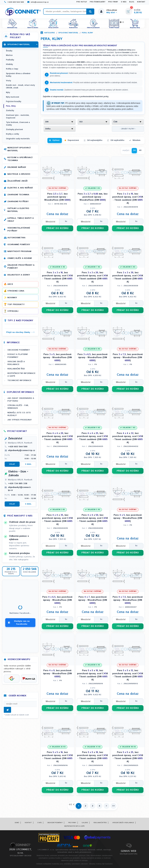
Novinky (12, 298)
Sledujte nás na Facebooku (19, 623)
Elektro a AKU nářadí (20, 188)
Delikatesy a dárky (19, 275)
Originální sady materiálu (18, 139)
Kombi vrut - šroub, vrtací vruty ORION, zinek (20, 87)
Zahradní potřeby (18, 202)
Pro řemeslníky (97, 2)
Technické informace (19, 380)
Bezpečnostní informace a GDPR (21, 375)
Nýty (8, 93)
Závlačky (10, 111)
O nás (124, 2)
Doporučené (73, 140)
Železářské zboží (17, 181)
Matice (9, 55)
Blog (132, 2)
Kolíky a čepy (12, 69)
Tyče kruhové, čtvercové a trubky (18, 124)
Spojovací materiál (68, 33)
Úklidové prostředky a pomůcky (21, 267)
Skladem (136, 140)
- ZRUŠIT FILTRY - (128, 129)
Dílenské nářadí (17, 167)
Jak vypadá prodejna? (20, 420)
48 (140, 150)
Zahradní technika (18, 195)
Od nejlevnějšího (95, 140)
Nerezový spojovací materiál (19, 149)
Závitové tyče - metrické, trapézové (18, 117)
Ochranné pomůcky (19, 245)
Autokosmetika (16, 238)
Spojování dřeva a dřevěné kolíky (18, 75)
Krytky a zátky (12, 134)
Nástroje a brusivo (19, 174)
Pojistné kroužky (14, 102)
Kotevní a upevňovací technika (20, 159)
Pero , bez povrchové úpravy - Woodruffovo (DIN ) (57, 197)
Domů (17, 823)
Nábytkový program (19, 251)
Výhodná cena (16, 291)
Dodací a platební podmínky (18, 356)
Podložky (10, 60)
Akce (10, 284)
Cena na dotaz (57, 214)
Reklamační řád (16, 369)
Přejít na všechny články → (20, 332)
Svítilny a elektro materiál (18, 210)
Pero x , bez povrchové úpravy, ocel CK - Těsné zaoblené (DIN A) (128, 198)
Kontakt (141, 2)
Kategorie (50, 33)
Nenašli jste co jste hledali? (19, 414)
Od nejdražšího (117, 140)
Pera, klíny (87, 33)
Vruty (8, 81)
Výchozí (56, 140)
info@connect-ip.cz (38, 2)
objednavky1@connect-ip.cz (20, 489)
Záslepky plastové (14, 130)
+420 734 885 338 (18, 484)
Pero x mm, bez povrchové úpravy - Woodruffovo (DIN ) (93, 197)
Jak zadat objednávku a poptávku (21, 400)
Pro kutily (82, 2)
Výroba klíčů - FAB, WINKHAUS (18, 407)
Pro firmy (113, 2)
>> (113, 806)
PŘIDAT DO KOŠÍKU (57, 228)
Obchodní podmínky (19, 350)
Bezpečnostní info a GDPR (74, 826)
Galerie (85, 823)
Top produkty (16, 304)
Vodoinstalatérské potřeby (19, 229)
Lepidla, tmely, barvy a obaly (21, 220)
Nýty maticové (13, 97)
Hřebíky (9, 64)
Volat (12, 464)
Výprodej (13, 311)
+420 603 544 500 (14, 2)
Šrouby (9, 51)
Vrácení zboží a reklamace (16, 363)
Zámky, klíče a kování (20, 258)
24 (134, 150)
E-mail (28, 464)
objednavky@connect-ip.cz (22, 450)
